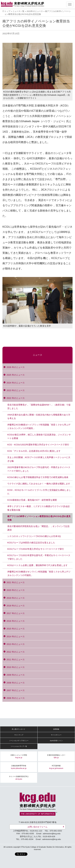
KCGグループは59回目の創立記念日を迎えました (31, 543)
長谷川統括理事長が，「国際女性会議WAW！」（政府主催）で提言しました (39, 407)
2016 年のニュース (16, 621)
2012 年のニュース (16, 652)
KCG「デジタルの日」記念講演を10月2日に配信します (34, 451)
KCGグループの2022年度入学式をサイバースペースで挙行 (36, 549)
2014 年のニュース (16, 637)
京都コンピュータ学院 (19, 756)
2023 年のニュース (16, 390)
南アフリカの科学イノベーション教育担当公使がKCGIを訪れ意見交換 (39, 518)
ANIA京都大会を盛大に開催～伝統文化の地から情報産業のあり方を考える (39, 417)
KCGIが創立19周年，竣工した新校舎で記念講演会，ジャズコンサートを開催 (39, 436)
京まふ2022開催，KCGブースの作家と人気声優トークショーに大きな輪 (39, 459)
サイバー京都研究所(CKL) (19, 778)
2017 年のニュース (16, 613)
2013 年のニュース (16, 644)
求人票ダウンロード (18, 729)
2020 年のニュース (16, 590)
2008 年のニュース (16, 683)
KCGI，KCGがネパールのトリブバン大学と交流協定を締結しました (39, 492)
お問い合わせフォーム (37, 827)
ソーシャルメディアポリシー (19, 741)
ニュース (37, 355)
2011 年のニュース (16, 660)
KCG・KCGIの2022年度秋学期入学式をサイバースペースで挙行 (38, 445)
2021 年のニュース (16, 582)
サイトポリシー (56, 735)
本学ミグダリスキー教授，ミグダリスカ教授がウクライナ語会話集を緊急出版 (38, 508)
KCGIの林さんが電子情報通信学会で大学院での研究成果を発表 (38, 477)
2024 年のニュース (16, 383)
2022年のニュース (35, 11)
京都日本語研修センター (56, 756)
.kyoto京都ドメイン (56, 741)
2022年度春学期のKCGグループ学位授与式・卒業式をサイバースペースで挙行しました (39, 469)
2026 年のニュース (16, 367)
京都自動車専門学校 (19, 767)
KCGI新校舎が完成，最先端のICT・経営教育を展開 (32, 500)
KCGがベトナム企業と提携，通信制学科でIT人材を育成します (37, 565)
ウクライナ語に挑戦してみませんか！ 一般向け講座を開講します (39, 484)
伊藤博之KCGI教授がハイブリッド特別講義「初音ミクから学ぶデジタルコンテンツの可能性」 (39, 426)
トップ (7, 11)
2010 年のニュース (16, 667)
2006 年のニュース (16, 698)
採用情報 (56, 729)
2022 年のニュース (16, 398)
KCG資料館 (56, 767)
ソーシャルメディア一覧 (19, 746)
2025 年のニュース (16, 375)
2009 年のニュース (16, 675)
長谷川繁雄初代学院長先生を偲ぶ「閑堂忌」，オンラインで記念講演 (38, 528)
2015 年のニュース (16, 629)
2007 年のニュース (16, 690)
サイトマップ (19, 735)
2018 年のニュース (16, 606)
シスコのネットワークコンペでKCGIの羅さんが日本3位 (34, 536)
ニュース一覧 (19, 11)
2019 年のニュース (16, 598)
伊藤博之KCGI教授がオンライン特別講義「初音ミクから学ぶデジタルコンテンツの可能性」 (39, 573)
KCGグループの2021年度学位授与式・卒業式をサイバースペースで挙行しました (39, 557)
